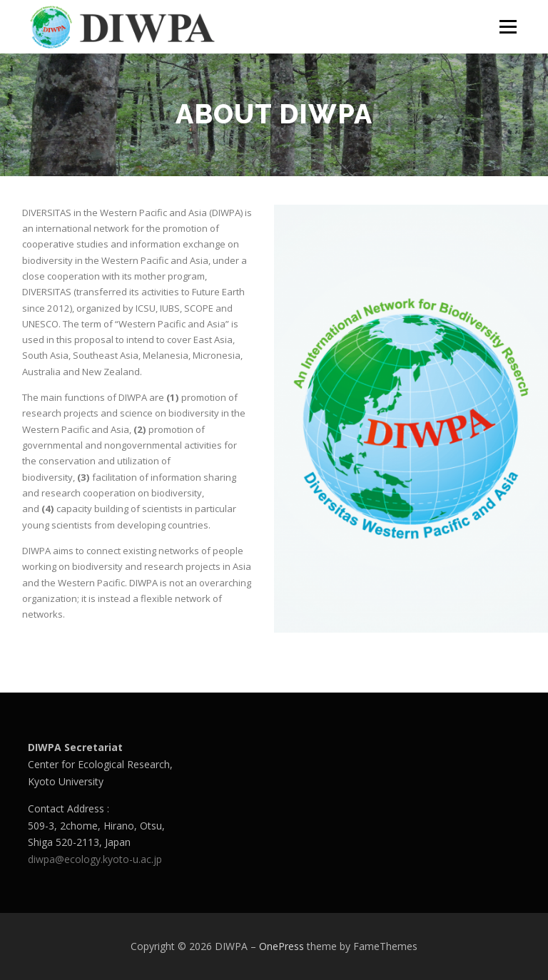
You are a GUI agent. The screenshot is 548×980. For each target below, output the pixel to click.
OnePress (281, 946)
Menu (508, 26)
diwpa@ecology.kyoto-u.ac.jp (95, 859)
